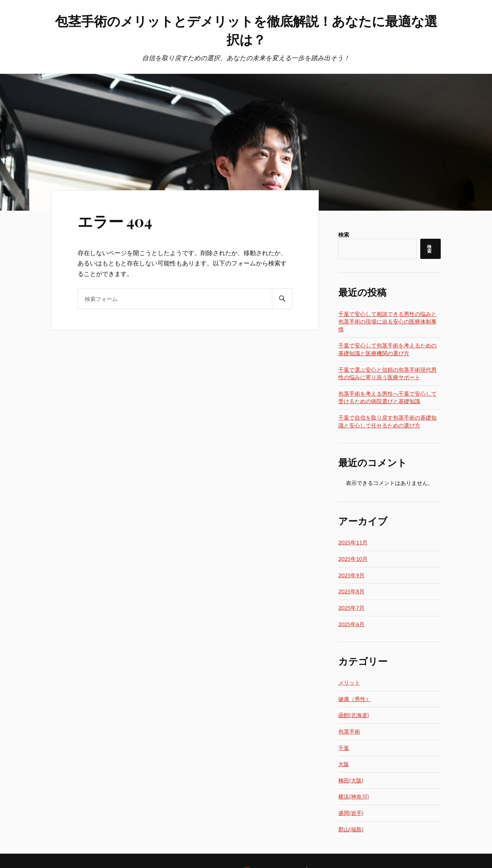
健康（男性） (355, 699)
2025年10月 (353, 559)
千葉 (344, 748)
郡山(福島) (351, 829)
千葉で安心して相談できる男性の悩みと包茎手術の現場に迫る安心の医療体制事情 (387, 321)
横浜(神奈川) (354, 796)
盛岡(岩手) (351, 813)
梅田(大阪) (351, 780)
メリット (349, 682)
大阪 (344, 764)
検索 (344, 234)
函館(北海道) (354, 715)
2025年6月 (351, 624)
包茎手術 (349, 731)
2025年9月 (351, 575)
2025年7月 (351, 608)
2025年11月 (353, 542)
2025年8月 (351, 591)
